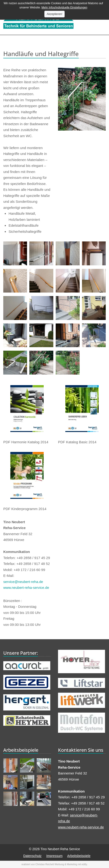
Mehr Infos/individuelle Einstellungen (64, 8)
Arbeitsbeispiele (79, 856)
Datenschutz (32, 856)
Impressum (54, 856)
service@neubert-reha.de (23, 582)
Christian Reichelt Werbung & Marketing (56, 864)
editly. (84, 864)
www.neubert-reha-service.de (26, 588)
